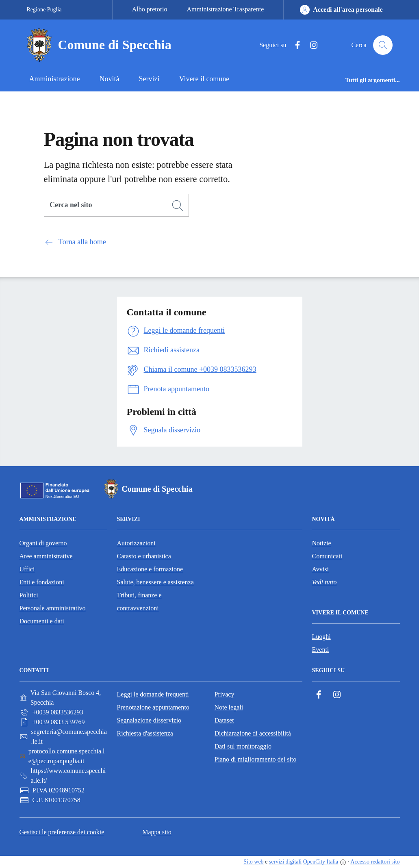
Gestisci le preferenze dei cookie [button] (62, 832)
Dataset (224, 720)
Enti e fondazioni (42, 582)
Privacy (225, 694)
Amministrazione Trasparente (226, 9)
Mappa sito (157, 832)
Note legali (229, 707)
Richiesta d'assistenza (145, 733)
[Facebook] (294, 45)
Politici (29, 595)
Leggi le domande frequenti (153, 694)
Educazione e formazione (150, 569)
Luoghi (321, 637)
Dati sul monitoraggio (243, 746)
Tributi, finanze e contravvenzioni (139, 602)
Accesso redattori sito (375, 862)
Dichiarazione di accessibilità (253, 733)
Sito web (253, 862)
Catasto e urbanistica (144, 556)
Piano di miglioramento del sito (256, 759)
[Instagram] (310, 45)
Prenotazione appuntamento (153, 707)
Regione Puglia (44, 10)
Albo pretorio (150, 9)
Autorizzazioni (136, 543)
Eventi (321, 650)
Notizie (322, 543)
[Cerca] (178, 206)
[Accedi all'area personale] (341, 10)
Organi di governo (43, 543)
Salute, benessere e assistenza (155, 582)
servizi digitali (285, 862)
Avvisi (320, 569)
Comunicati (327, 556)
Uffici (27, 569)
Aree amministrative (46, 556)
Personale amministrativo (53, 608)
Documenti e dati (42, 621)
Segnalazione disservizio (149, 720)
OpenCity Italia (321, 862)
